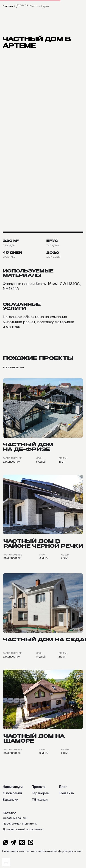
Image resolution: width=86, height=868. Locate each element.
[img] (43, 408)
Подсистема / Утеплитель (20, 824)
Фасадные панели (15, 818)
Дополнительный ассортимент (23, 830)
